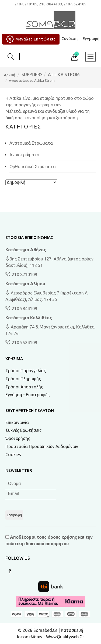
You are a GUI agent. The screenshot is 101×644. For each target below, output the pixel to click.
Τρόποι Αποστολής (24, 387)
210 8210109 (24, 274)
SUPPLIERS (32, 74)
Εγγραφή (91, 38)
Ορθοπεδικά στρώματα (33, 167)
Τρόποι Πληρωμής (23, 379)
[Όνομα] (31, 484)
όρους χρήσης (62, 537)
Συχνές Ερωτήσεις (23, 430)
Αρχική (10, 75)
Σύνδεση (70, 38)
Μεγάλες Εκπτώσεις (30, 39)
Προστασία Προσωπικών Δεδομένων (42, 446)
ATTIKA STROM (64, 74)
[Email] (31, 494)
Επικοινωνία (17, 422)
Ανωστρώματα (24, 155)
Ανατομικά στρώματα (31, 143)
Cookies (13, 455)
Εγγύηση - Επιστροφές (27, 395)
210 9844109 (24, 309)
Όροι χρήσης (18, 438)
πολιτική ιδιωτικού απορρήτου (37, 544)
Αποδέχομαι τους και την (49, 540)
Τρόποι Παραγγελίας (26, 371)
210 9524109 (24, 343)
